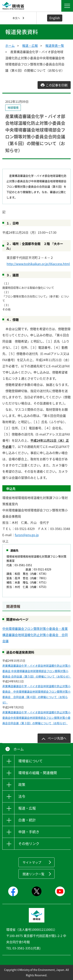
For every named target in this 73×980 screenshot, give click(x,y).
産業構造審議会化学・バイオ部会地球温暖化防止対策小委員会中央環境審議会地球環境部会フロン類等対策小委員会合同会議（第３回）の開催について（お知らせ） (36, 718)
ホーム (10, 46)
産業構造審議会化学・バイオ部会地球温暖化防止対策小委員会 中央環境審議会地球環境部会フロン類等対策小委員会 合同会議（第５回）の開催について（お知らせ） (36, 671)
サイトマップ (32, 862)
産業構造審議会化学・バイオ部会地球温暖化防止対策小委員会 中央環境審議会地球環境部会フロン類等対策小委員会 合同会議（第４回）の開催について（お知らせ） (36, 694)
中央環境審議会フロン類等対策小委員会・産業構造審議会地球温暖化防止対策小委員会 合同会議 (35, 635)
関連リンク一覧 (33, 874)
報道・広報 (30, 46)
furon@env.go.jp (27, 535)
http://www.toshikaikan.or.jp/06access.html (38, 264)
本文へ (16, 18)
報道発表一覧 (55, 46)
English (55, 18)
